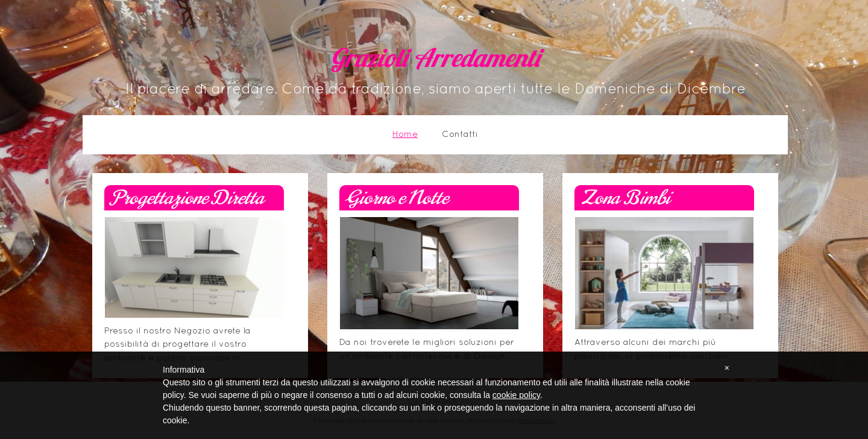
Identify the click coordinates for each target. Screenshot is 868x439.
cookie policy (516, 395)
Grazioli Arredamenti (435, 61)
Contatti (460, 134)
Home (405, 134)
